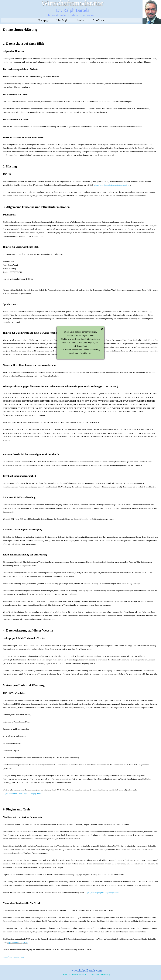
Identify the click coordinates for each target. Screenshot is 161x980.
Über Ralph (62, 20)
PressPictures (99, 20)
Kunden (81, 20)
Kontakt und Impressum (74, 975)
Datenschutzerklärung (100, 975)
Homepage (43, 20)
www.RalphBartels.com (87, 970)
